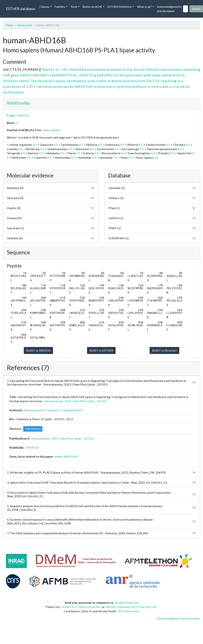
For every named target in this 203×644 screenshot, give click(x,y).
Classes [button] (44, 7)
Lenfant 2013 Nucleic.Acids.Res (81, 607)
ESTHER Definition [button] (120, 7)
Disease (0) (14, 218)
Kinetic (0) (14, 208)
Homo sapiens (52, 130)
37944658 (32, 448)
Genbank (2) (117, 188)
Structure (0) (15, 198)
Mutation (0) (15, 188)
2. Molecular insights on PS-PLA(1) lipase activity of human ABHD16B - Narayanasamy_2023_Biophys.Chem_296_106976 (86, 472)
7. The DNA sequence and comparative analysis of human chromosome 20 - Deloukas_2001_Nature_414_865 (78, 533)
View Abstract (33, 429)
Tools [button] (74, 7)
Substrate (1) (15, 228)
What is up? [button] (144, 7)
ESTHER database (20, 9)
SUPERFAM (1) (119, 238)
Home (10, 25)
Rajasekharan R (73, 410)
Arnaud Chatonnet (127, 603)
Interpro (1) (116, 198)
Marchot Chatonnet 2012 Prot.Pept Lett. (131, 607)
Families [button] (60, 7)
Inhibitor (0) (15, 238)
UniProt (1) (116, 218)
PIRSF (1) (115, 228)
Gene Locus (25, 25)
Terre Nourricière (128, 611)
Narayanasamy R (35, 410)
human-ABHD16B (66, 456)
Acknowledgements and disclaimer (169, 9)
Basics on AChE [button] (92, 7)
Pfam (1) (114, 208)
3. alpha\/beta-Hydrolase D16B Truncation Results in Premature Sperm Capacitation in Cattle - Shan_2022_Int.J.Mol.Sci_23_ (87, 482)
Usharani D (54, 410)
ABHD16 (23, 115)
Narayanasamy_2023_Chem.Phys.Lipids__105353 (76, 401)
